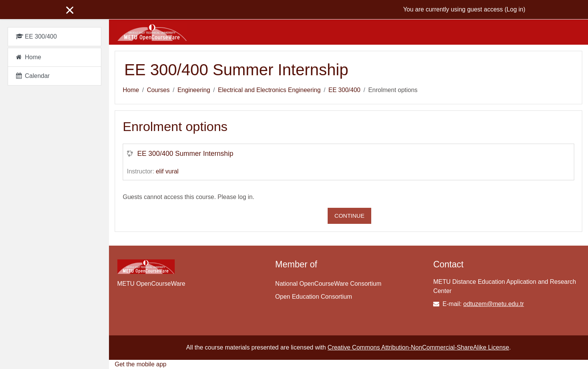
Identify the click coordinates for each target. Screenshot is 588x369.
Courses (158, 90)
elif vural (167, 171)
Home (131, 90)
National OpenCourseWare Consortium (328, 284)
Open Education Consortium (314, 297)
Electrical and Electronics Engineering (269, 90)
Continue (349, 216)
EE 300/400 (344, 90)
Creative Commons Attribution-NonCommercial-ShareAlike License (418, 347)
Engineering (194, 90)
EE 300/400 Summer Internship (185, 154)
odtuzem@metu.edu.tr (494, 304)
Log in (515, 9)
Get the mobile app (141, 364)
